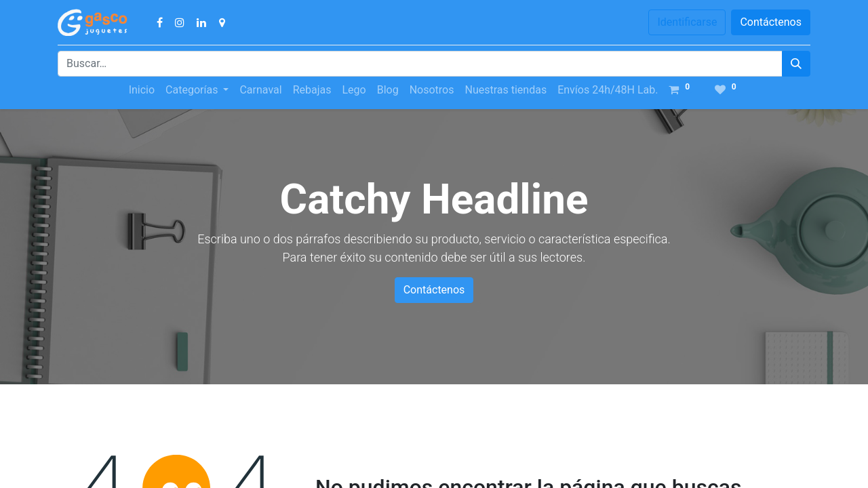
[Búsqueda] (796, 64)
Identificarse (687, 22)
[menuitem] (142, 90)
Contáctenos (771, 22)
